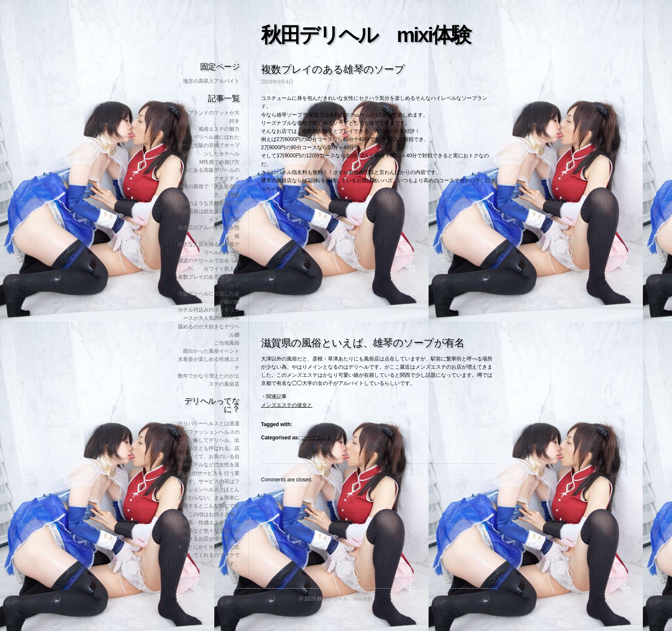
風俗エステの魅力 (219, 129)
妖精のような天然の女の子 (209, 203)
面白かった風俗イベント (211, 351)
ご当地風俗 (227, 343)
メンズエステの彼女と (287, 405)
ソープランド (316, 438)
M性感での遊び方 (219, 162)
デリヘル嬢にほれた (216, 137)
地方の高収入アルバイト (211, 81)
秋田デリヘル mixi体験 (366, 35)
